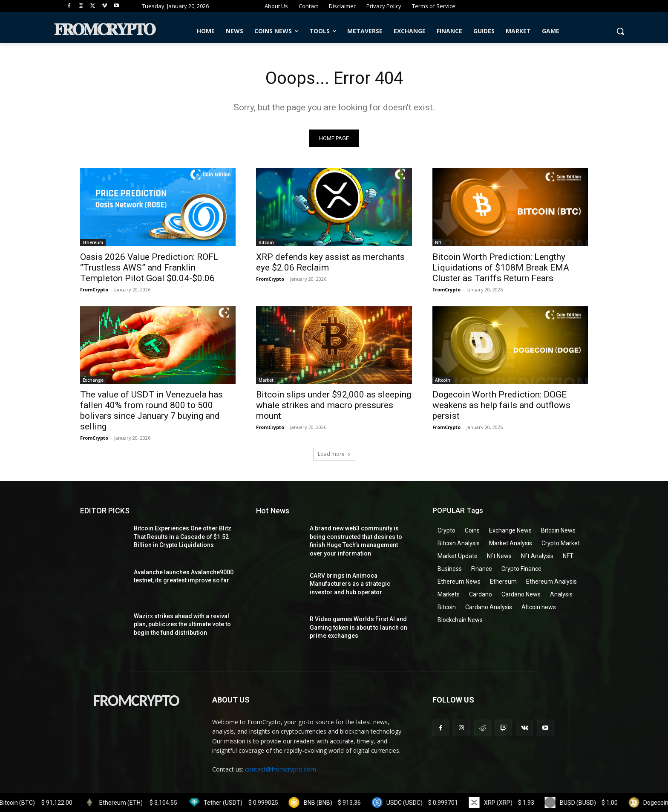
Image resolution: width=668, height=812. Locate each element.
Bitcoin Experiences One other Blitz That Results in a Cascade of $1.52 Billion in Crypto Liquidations (183, 537)
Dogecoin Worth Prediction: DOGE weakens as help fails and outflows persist (501, 405)
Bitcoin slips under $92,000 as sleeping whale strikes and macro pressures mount (334, 405)
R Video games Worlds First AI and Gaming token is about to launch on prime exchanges (358, 627)
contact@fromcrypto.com (281, 769)
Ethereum (93, 242)
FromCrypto (94, 289)
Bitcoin (266, 242)
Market (266, 380)
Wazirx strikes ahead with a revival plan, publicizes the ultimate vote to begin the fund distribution (182, 624)
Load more (334, 454)
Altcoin (443, 380)
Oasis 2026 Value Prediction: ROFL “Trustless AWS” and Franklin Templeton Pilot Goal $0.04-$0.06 (149, 268)
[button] (620, 31)
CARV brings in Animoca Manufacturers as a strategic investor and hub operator (350, 584)
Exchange (93, 380)
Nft (438, 242)
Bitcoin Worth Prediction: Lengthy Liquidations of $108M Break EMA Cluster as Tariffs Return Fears (501, 268)
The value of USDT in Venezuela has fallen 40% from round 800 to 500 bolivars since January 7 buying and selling (151, 410)
